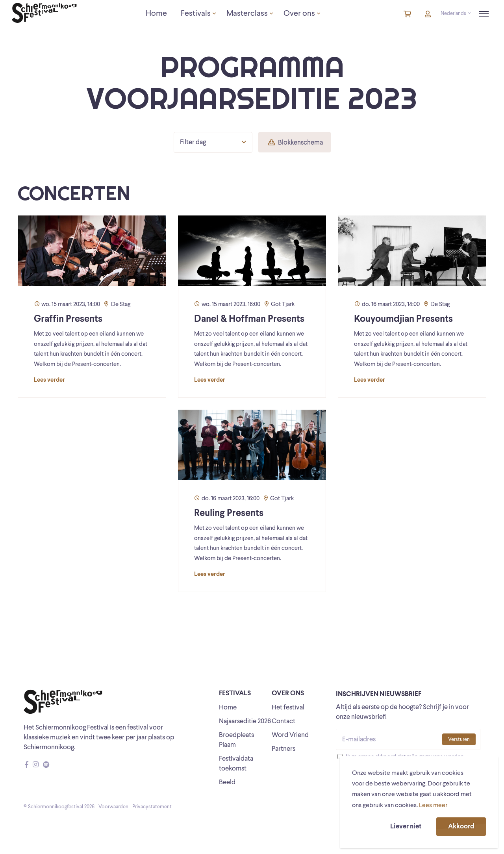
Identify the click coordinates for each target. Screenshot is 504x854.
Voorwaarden (113, 807)
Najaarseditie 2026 (245, 721)
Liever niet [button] (406, 827)
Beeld (227, 783)
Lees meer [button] (433, 806)
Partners (283, 749)
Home (228, 708)
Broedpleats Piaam (236, 740)
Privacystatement (152, 807)
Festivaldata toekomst (236, 764)
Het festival (288, 708)
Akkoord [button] (461, 827)
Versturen (459, 740)
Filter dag (213, 142)
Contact (283, 721)
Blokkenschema (296, 143)
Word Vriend (290, 735)
